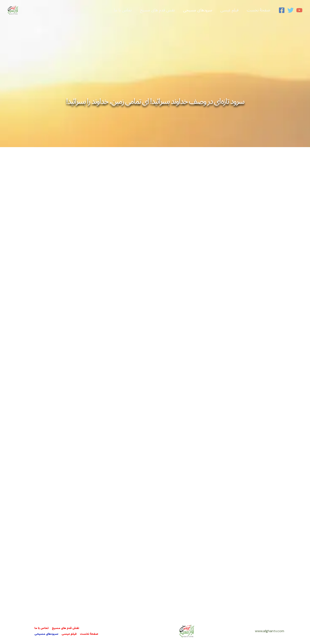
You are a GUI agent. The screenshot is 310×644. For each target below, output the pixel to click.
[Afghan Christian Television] (13, 10)
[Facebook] (282, 10)
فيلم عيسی (69, 634)
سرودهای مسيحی (46, 634)
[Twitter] (291, 10)
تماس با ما (42, 628)
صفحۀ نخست (89, 634)
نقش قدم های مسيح (66, 628)
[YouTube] (299, 10)
